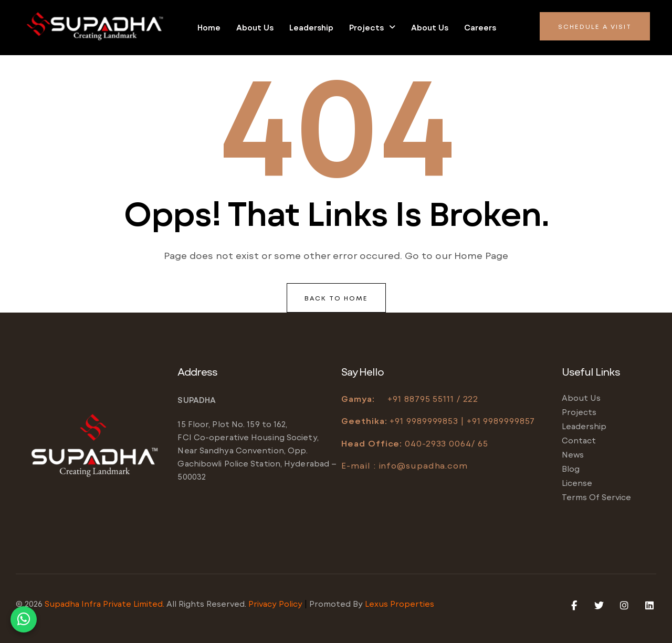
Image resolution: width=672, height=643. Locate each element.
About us (255, 27)
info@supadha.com (423, 465)
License (577, 483)
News (573, 454)
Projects (372, 27)
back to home (336, 298)
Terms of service (596, 497)
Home (209, 27)
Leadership (311, 27)
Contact (579, 440)
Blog (571, 469)
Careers (480, 27)
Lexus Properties (400, 604)
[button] (372, 28)
